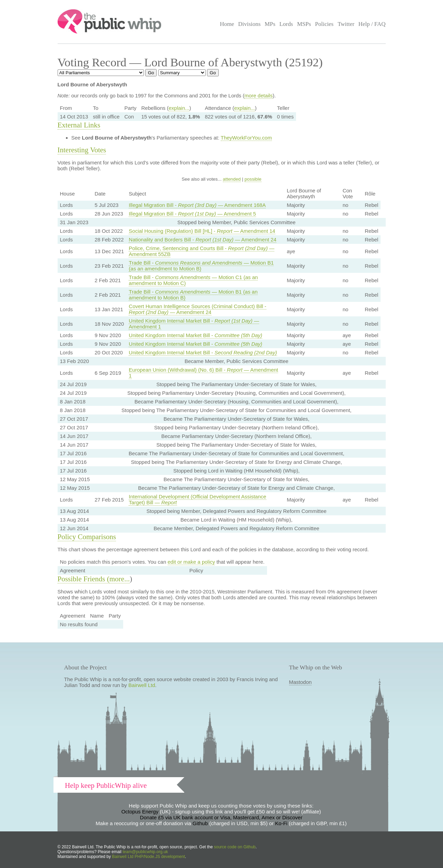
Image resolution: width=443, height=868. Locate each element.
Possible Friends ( (84, 579)
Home (227, 24)
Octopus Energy (140, 812)
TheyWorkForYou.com (246, 138)
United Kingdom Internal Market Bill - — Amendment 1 (194, 324)
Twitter (346, 24)
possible (253, 179)
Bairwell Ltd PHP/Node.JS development (149, 857)
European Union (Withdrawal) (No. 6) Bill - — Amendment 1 (203, 373)
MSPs (304, 24)
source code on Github (235, 847)
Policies (324, 24)
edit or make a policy (191, 562)
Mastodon (301, 682)
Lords (286, 24)
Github (200, 823)
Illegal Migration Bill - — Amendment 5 (192, 214)
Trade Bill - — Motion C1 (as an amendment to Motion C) (193, 280)
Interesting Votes (82, 150)
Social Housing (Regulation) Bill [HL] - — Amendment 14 (202, 231)
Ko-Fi (281, 823)
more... (120, 579)
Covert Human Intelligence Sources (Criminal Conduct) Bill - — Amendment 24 (197, 309)
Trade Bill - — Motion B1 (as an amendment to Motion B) (201, 266)
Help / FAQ (372, 24)
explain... (179, 108)
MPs (270, 24)
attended (232, 179)
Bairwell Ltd (142, 685)
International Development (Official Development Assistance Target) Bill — (197, 499)
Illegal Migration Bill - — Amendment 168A (197, 205)
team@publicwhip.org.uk (145, 852)
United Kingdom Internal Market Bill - (195, 335)
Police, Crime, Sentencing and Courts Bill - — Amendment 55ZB (201, 251)
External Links (79, 125)
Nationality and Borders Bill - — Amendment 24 (203, 240)
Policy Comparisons (87, 537)
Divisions (249, 24)
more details (258, 96)
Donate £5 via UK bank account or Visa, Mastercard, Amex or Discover (221, 817)
